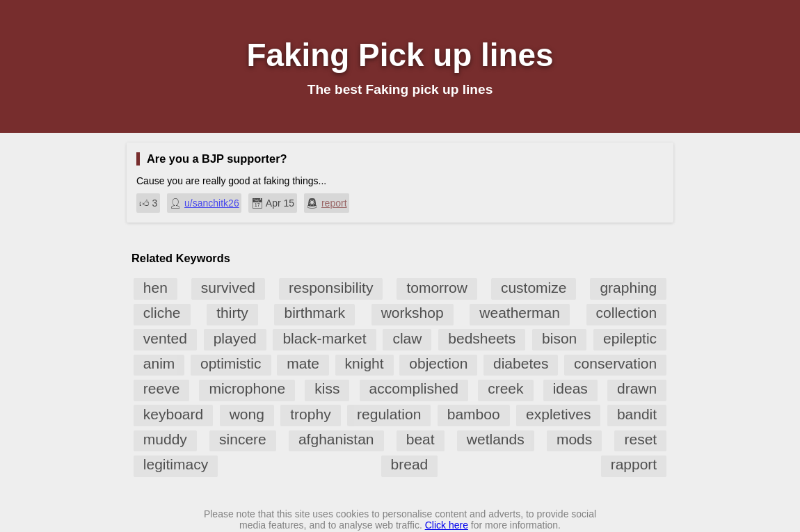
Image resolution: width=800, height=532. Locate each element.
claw (407, 338)
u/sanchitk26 (212, 203)
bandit (637, 414)
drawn (637, 388)
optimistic (231, 363)
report (334, 203)
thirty (232, 313)
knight (365, 363)
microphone (247, 388)
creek (505, 388)
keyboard (173, 414)
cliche (162, 313)
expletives (558, 414)
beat (421, 439)
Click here (447, 525)
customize (534, 288)
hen (155, 288)
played (235, 338)
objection (438, 363)
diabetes (521, 363)
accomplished (414, 388)
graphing (628, 288)
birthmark (314, 313)
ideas (570, 388)
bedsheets (482, 338)
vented (165, 338)
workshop (413, 313)
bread (410, 464)
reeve (162, 388)
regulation (389, 414)
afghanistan (336, 439)
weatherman (520, 313)
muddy (165, 439)
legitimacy (176, 464)
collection (627, 313)
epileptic (630, 338)
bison (559, 338)
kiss (327, 388)
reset (640, 439)
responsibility (331, 288)
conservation (615, 363)
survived (228, 288)
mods (574, 439)
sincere (243, 439)
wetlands (496, 439)
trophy (310, 414)
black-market (324, 338)
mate (303, 363)
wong (247, 414)
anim (159, 363)
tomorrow (437, 288)
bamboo (474, 414)
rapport (634, 464)
